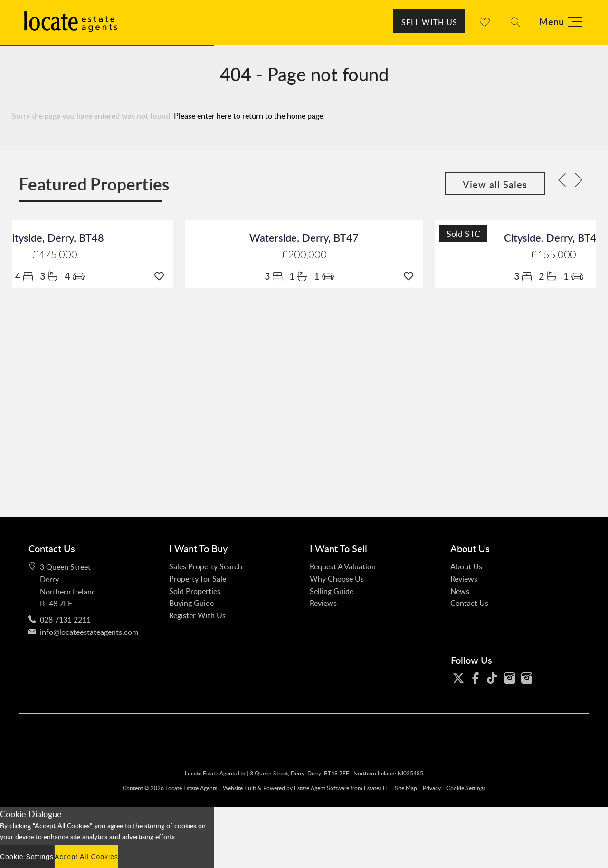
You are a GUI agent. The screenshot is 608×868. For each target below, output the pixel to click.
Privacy (432, 788)
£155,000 (554, 255)
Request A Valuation (343, 566)
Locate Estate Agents (191, 788)
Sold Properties (195, 591)
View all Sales (495, 184)
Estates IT (376, 788)
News (460, 591)
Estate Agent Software (322, 788)
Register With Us (197, 615)
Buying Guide (191, 603)
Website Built (239, 788)
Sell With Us (429, 22)
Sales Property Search (206, 566)
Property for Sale (198, 579)
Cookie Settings (466, 788)
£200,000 (304, 255)
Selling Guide (332, 591)
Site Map (406, 788)
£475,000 (55, 255)
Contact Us (469, 603)
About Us (466, 566)
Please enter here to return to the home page (248, 116)
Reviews (323, 603)
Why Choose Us (337, 579)
